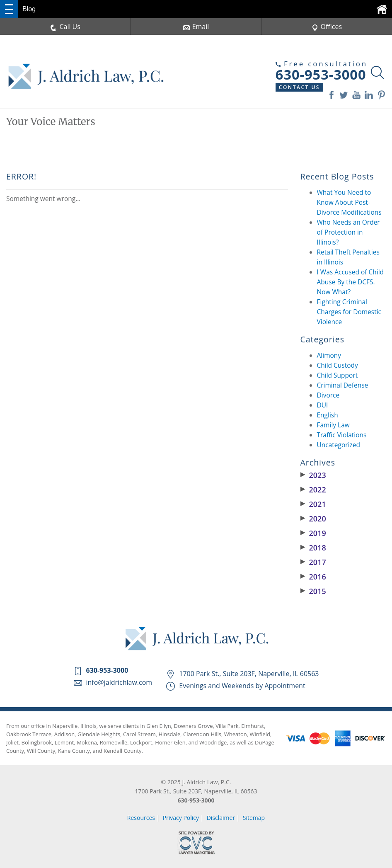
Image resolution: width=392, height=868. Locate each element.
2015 (313, 591)
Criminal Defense (343, 385)
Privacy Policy (181, 818)
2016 (313, 577)
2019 (313, 533)
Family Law (333, 425)
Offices (327, 27)
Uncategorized (339, 445)
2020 (313, 519)
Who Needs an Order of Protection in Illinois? (348, 232)
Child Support (338, 375)
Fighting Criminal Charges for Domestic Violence (349, 312)
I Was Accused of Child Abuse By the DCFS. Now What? (351, 282)
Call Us (65, 27)
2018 (313, 548)
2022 (313, 490)
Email (196, 27)
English (328, 415)
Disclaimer (221, 818)
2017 (313, 562)
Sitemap (254, 818)
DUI (323, 405)
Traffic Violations (342, 435)
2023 (313, 475)
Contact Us (299, 87)
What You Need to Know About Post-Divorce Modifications (349, 202)
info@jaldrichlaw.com (119, 682)
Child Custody (338, 365)
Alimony (329, 355)
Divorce (328, 395)
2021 (313, 504)
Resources (141, 818)
